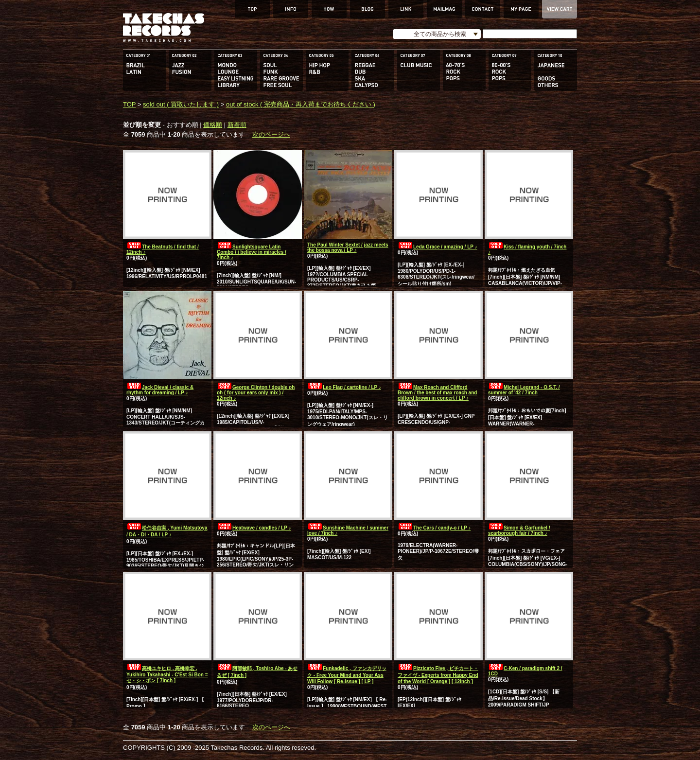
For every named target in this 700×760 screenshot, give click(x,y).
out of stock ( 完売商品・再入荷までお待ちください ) (301, 104)
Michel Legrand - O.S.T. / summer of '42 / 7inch (524, 390)
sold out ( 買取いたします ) (181, 104)
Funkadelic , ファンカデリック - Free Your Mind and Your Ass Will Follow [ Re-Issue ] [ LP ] (347, 675)
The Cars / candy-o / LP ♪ (434, 528)
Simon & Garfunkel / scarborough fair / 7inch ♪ (519, 530)
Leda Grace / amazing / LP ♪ (437, 247)
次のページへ (271, 134)
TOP (129, 104)
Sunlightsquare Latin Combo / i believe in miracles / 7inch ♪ (252, 252)
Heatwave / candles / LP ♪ (254, 528)
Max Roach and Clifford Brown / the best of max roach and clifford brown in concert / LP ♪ (437, 393)
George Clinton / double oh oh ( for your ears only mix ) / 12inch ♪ (256, 393)
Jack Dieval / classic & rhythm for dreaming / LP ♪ (160, 390)
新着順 (237, 125)
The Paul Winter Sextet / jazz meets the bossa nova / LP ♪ (348, 247)
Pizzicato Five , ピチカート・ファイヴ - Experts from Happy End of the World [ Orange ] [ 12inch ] (438, 675)
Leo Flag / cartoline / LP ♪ (344, 387)
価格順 (213, 125)
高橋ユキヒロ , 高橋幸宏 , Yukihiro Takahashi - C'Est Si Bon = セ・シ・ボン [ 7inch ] (167, 674)
